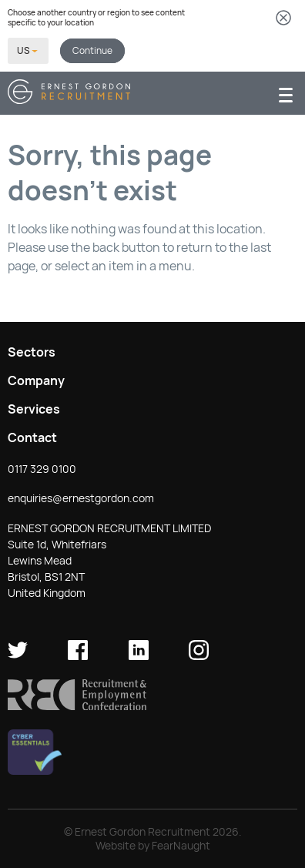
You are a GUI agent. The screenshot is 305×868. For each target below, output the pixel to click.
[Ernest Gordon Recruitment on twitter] (18, 656)
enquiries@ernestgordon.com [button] (81, 498)
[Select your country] (28, 51)
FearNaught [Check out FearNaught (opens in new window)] (181, 846)
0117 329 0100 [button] (42, 469)
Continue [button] (92, 51)
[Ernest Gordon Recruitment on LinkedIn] (139, 656)
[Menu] (286, 94)
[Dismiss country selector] (283, 19)
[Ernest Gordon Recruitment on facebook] (78, 656)
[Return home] (69, 100)
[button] (77, 706)
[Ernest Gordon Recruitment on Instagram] (199, 656)
